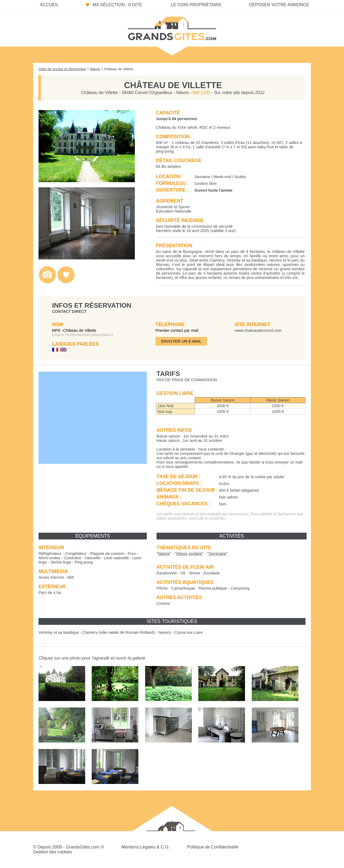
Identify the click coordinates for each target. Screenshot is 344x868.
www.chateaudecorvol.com (258, 330)
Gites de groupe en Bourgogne (62, 69)
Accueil (49, 5)
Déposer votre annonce (279, 5)
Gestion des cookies (53, 852)
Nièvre (95, 69)
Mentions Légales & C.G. (145, 847)
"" (164, 554)
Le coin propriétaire (196, 5)
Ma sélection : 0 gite (117, 5)
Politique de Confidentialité (213, 847)
